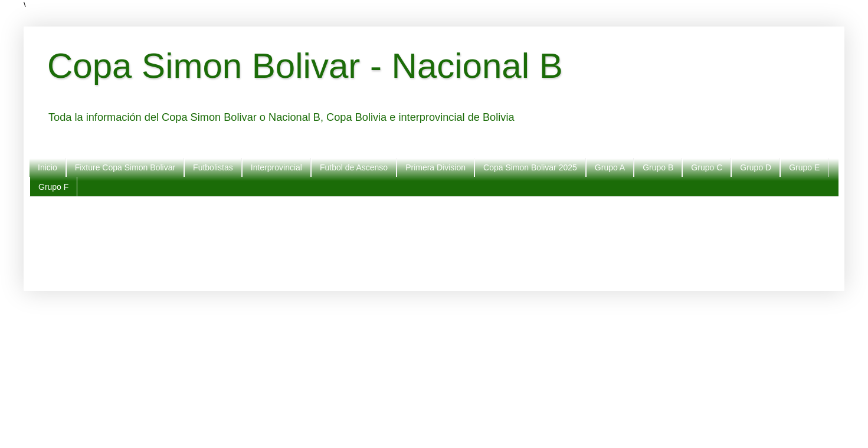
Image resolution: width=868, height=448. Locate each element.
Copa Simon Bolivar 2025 (530, 167)
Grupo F (53, 187)
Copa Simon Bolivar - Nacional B (305, 66)
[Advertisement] (401, 241)
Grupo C (707, 167)
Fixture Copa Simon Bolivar (125, 167)
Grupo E (804, 167)
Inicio (48, 167)
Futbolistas (213, 167)
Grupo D (756, 167)
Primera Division (435, 167)
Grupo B (658, 167)
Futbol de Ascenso (354, 167)
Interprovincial (276, 167)
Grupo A (610, 167)
